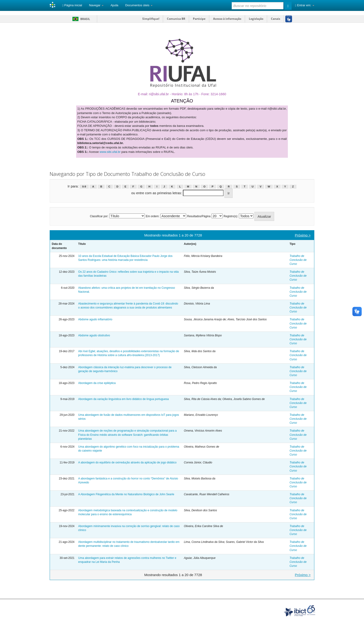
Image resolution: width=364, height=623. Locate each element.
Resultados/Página (199, 216)
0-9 (84, 187)
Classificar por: (99, 216)
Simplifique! (151, 19)
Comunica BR (176, 19)
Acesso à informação (227, 19)
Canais (276, 19)
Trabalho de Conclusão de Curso (298, 260)
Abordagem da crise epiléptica (97, 383)
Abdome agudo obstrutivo (94, 335)
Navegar (96, 5)
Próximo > (303, 235)
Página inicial (72, 5)
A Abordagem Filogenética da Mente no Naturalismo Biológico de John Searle (126, 494)
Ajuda (114, 5)
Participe (199, 19)
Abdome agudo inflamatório (95, 319)
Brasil (80, 19)
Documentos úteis (139, 5)
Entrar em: (305, 5)
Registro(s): (231, 216)
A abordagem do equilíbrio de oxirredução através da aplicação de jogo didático (127, 462)
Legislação (256, 19)
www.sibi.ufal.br (110, 152)
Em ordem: (153, 216)
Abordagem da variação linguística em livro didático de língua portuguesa (123, 399)
